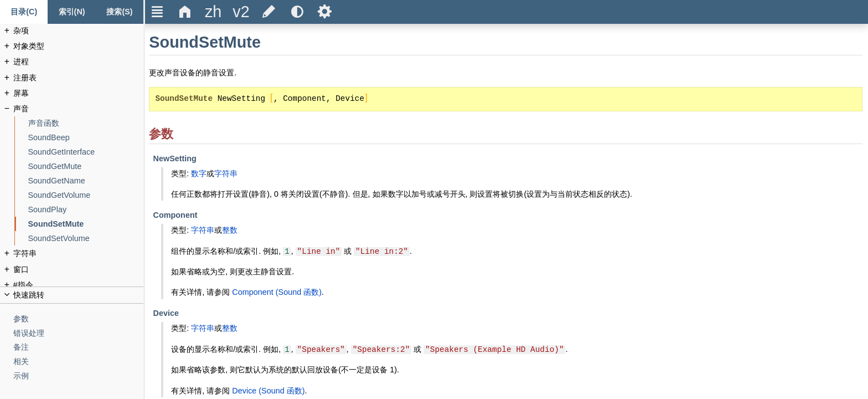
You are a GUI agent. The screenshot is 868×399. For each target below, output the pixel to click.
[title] (213, 12)
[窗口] (79, 270)
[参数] (79, 319)
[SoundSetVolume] (86, 239)
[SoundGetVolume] (86, 195)
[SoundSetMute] (86, 224)
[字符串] (79, 254)
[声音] (79, 109)
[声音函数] (86, 123)
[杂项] (79, 31)
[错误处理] (79, 333)
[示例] (79, 376)
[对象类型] (79, 46)
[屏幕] (79, 93)
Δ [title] (185, 12)
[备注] (79, 347)
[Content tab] (24, 12)
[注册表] (79, 78)
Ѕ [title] (325, 12)
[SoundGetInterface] (86, 152)
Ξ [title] (157, 12)
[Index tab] (71, 12)
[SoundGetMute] (86, 167)
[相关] (79, 362)
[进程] (79, 62)
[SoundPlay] (86, 210)
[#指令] (79, 285)
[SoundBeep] (86, 138)
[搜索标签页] (120, 12)
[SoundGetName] (86, 181)
